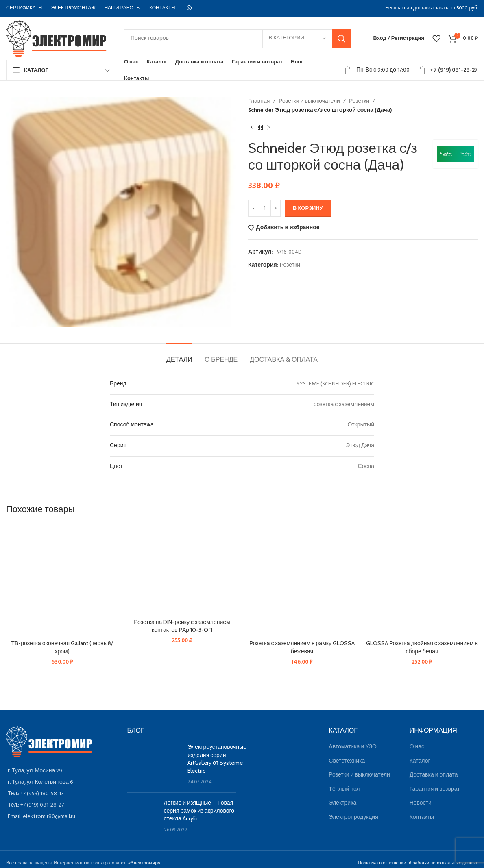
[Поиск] (238, 39)
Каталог (420, 761)
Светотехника (347, 761)
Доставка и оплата (434, 775)
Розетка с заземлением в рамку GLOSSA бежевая (302, 647)
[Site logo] (57, 38)
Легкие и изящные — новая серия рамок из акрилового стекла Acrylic (199, 810)
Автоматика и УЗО (353, 747)
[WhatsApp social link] (189, 8)
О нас (417, 747)
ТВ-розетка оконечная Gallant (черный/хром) (62, 647)
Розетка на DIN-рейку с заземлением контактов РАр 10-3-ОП (182, 626)
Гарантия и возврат (435, 789)
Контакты (422, 817)
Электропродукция (353, 817)
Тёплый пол (344, 789)
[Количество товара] (264, 208)
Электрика (342, 803)
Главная (259, 101)
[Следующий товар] (268, 128)
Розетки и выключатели (309, 101)
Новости (421, 803)
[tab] (179, 356)
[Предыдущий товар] (252, 128)
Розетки (359, 101)
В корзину (308, 208)
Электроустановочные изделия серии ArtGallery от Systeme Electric (217, 759)
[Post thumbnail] (155, 765)
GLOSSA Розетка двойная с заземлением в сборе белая (422, 647)
